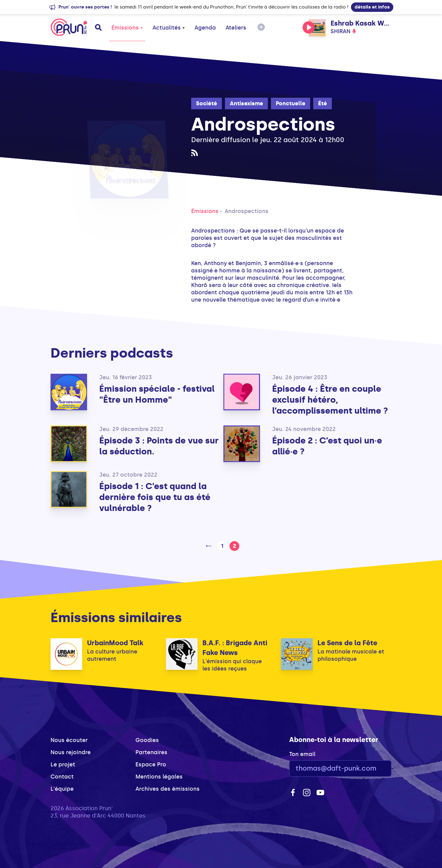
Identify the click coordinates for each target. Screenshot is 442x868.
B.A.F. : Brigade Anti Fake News (235, 648)
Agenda (205, 28)
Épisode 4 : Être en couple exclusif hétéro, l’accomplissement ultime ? (330, 400)
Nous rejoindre (71, 752)
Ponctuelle (291, 103)
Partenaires (151, 752)
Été (323, 103)
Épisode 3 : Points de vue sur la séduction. (159, 446)
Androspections (247, 211)
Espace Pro (151, 765)
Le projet (63, 765)
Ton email (302, 754)
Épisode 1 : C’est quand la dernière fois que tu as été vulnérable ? (155, 497)
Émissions (127, 28)
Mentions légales (159, 777)
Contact (62, 777)
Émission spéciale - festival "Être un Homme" (157, 394)
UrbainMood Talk (115, 643)
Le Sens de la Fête (347, 643)
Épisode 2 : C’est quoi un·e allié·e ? (327, 446)
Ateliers (236, 28)
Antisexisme (246, 103)
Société (207, 103)
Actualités (169, 28)
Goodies (147, 740)
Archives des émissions (168, 789)
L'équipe (62, 789)
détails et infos (372, 7)
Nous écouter (69, 740)
